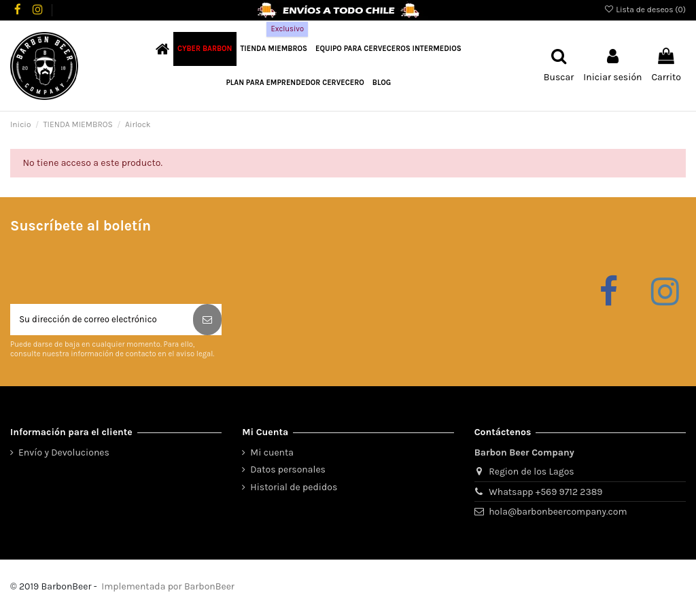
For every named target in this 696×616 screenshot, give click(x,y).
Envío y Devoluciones (64, 455)
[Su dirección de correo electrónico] (102, 321)
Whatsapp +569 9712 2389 (545, 494)
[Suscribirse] (207, 321)
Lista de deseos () (645, 10)
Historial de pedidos (294, 489)
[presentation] (114, 271)
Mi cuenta (272, 455)
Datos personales (288, 472)
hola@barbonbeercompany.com (558, 514)
